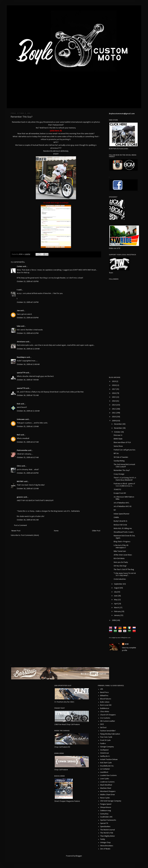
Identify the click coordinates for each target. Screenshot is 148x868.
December (118, 424)
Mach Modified (106, 785)
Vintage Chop (105, 843)
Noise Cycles (105, 798)
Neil (18, 435)
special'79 (21, 373)
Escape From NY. (120, 493)
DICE (102, 724)
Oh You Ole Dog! (120, 566)
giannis (20, 497)
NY (115, 510)
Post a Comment (20, 525)
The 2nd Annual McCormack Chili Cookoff (124, 466)
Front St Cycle (105, 740)
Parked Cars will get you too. (125, 450)
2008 (114, 620)
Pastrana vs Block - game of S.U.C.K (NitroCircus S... (124, 485)
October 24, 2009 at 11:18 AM (28, 411)
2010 (114, 417)
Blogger (79, 856)
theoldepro (21, 357)
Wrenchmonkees (107, 846)
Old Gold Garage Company (111, 801)
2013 (114, 405)
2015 (114, 397)
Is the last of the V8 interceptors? (121, 547)
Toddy (103, 839)
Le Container (105, 769)
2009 (114, 421)
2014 (114, 401)
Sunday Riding (119, 461)
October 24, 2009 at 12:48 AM (28, 364)
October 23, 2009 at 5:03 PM (28, 282)
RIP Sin (116, 454)
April (116, 604)
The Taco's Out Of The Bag (124, 570)
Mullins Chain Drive (108, 795)
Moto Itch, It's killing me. (123, 529)
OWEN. (116, 518)
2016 (114, 393)
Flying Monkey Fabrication (110, 734)
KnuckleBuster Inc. (107, 766)
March (117, 608)
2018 (114, 385)
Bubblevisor (105, 708)
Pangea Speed (106, 804)
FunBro (103, 744)
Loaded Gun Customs (109, 775)
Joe (18, 311)
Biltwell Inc (104, 696)
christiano (21, 342)
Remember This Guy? (122, 470)
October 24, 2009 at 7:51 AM (28, 395)
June (116, 596)
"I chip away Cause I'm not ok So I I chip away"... (125, 574)
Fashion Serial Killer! (108, 731)
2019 (114, 381)
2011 (114, 413)
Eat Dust (103, 728)
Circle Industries (120, 579)
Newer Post (16, 531)
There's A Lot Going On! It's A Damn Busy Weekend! (125, 479)
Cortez (19, 267)
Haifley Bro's (105, 756)
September (118, 584)
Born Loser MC (106, 705)
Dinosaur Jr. (118, 435)
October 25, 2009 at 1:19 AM (28, 427)
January (117, 615)
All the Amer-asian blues (123, 555)
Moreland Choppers (108, 791)
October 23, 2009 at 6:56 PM (28, 318)
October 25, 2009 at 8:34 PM (28, 473)
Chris (19, 466)
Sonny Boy (104, 814)
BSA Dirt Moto (119, 559)
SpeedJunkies (105, 827)
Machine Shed (106, 788)
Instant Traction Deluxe (109, 760)
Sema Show (118, 446)
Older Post (96, 531)
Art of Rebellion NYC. (122, 503)
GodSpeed (104, 750)
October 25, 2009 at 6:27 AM (28, 442)
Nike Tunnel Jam (120, 551)
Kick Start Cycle (106, 763)
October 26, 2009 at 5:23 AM (28, 489)
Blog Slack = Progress (122, 542)
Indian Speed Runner (122, 514)
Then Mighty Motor (108, 836)
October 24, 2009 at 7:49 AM (28, 380)
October (117, 432)
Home (56, 531)
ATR (102, 689)
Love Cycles (105, 779)
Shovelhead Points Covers (124, 532)
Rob (18, 404)
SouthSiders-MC (106, 817)
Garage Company (107, 747)
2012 (114, 409)
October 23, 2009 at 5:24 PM (28, 302)
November (118, 428)
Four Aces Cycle (106, 737)
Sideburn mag (106, 811)
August (117, 588)
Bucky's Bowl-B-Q (120, 521)
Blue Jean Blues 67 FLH (122, 443)
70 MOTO (117, 490)
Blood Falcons (106, 699)
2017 (114, 389)
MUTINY (20, 482)
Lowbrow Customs (107, 782)
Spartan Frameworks (108, 820)
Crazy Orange (119, 474)
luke (19, 326)
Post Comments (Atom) (30, 535)
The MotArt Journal (108, 830)
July (116, 592)
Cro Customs (105, 718)
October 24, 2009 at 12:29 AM (28, 349)
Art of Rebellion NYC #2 (123, 507)
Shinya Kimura (106, 807)
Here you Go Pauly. (121, 562)
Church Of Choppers (108, 715)
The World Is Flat (107, 833)
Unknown (21, 419)
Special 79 (104, 823)
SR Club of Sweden (121, 457)
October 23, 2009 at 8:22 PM (28, 333)
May (116, 600)
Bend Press (105, 692)
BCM (127, 644)
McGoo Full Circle (120, 525)
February (118, 612)
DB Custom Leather (108, 721)
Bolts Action (105, 702)
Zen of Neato (105, 849)
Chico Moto (105, 712)
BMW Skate (118, 439)
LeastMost (104, 772)
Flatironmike (22, 450)
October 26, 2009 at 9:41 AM (28, 520)
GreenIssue (105, 753)
